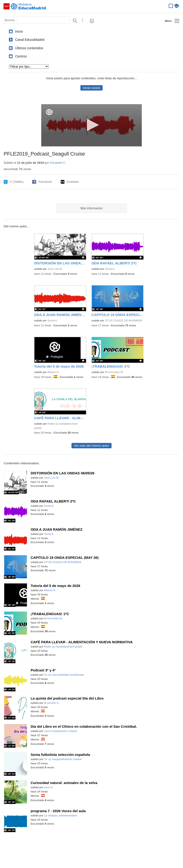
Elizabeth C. (58, 163)
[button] (91, 125)
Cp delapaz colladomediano (61, 815)
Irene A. (49, 787)
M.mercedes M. (114, 372)
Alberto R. (53, 372)
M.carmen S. (52, 703)
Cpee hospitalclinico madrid (61, 731)
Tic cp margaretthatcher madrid (63, 759)
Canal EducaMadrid (30, 40)
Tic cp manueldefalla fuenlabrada (64, 675)
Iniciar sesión (91, 88)
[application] (91, 125)
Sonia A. (110, 269)
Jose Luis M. (55, 269)
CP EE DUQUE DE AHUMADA (124, 320)
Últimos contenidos (29, 48)
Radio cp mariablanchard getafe (63, 647)
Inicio (19, 31)
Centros (21, 56)
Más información (91, 208)
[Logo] (49, 112)
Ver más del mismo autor (91, 446)
